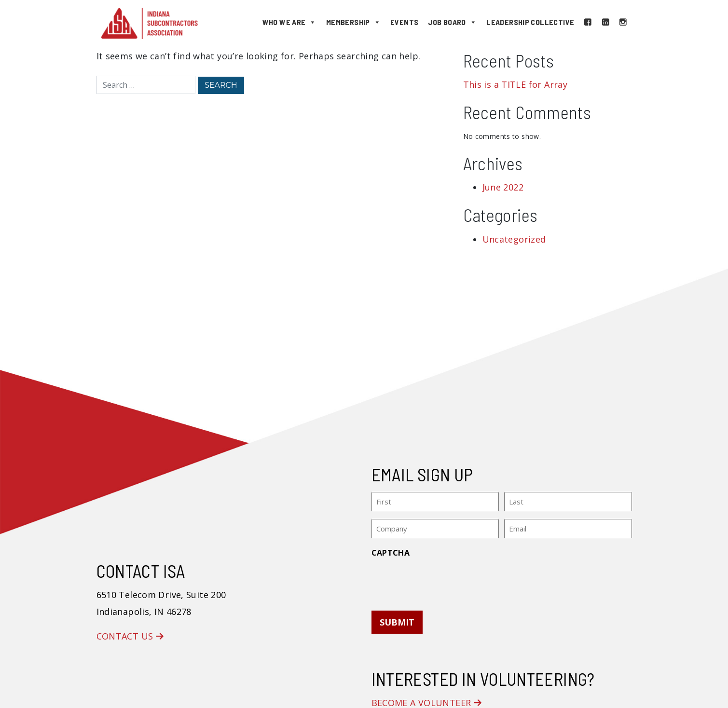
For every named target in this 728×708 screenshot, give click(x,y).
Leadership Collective (530, 22)
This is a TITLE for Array (515, 84)
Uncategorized (514, 239)
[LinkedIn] (605, 22)
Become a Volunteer (427, 701)
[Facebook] (588, 22)
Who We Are (289, 22)
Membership (353, 22)
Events (404, 22)
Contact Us (130, 635)
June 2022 (503, 187)
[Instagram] (623, 22)
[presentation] (445, 580)
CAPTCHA (391, 551)
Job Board (452, 22)
